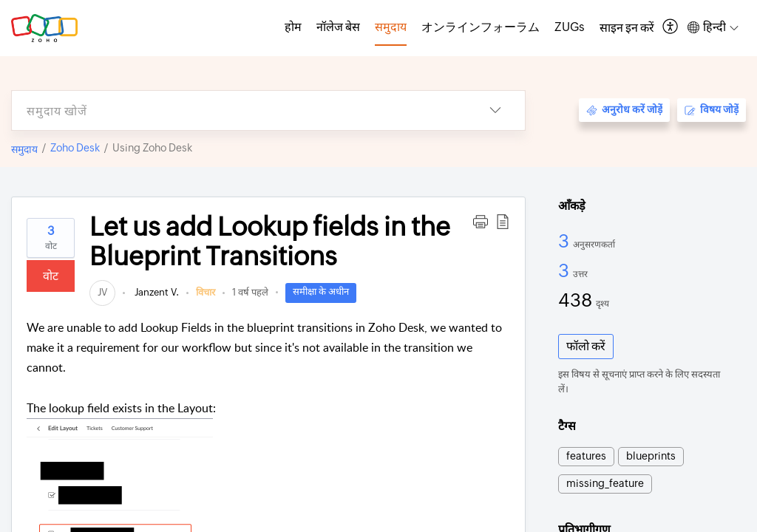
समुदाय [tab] (391, 27)
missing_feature (605, 483)
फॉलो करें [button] (586, 346)
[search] (239, 110)
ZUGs (570, 27)
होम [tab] (293, 27)
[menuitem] (627, 28)
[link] (102, 292)
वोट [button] (51, 276)
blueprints (651, 456)
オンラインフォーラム (481, 27)
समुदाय (24, 149)
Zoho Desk (75, 148)
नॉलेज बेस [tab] (338, 27)
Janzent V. (156, 292)
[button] (671, 28)
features (586, 456)
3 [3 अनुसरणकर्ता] (566, 241)
